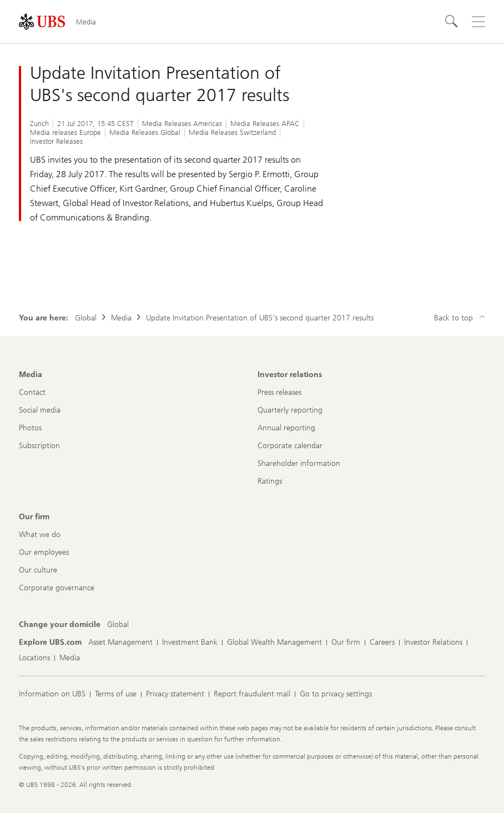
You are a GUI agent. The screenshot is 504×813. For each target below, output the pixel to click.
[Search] (452, 22)
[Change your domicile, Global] (118, 625)
